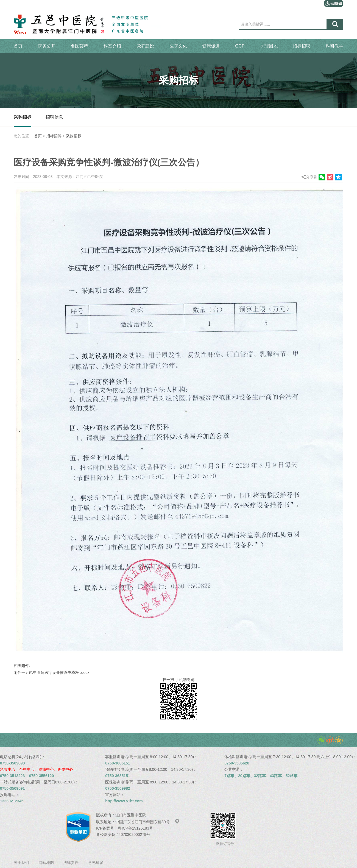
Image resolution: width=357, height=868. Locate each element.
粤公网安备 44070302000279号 (123, 834)
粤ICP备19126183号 (135, 828)
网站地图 (46, 863)
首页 (18, 46)
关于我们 (21, 863)
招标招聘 (302, 46)
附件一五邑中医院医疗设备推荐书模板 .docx (51, 672)
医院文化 (178, 46)
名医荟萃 (79, 46)
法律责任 (71, 863)
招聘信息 (54, 117)
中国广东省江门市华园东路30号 (147, 822)
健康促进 (211, 46)
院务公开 (47, 46)
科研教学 (334, 46)
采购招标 (23, 117)
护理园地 (269, 46)
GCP (240, 46)
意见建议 (96, 863)
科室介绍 (112, 46)
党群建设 (145, 46)
